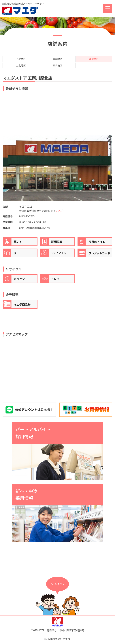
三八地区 (57, 65)
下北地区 (21, 59)
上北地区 (21, 65)
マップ (59, 211)
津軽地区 (94, 59)
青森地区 (57, 59)
